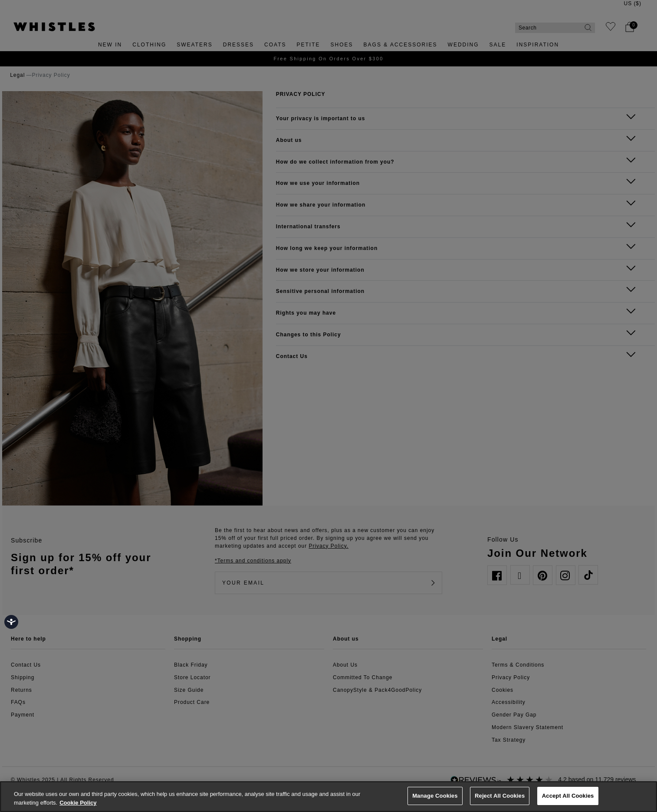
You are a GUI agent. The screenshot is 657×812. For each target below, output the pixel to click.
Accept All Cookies (568, 796)
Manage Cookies (435, 796)
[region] (328, 797)
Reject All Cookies (500, 796)
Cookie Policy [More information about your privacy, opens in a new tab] (78, 803)
